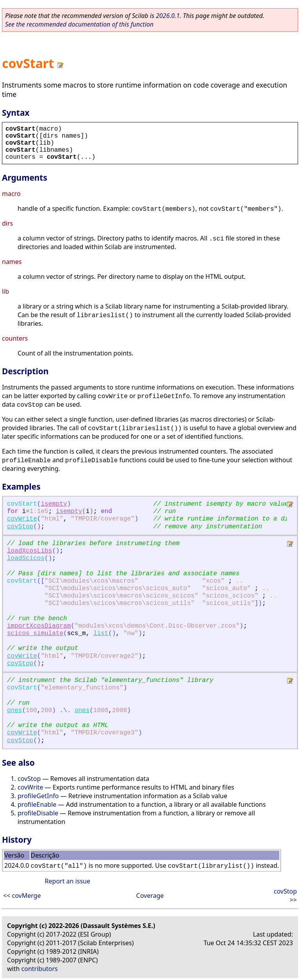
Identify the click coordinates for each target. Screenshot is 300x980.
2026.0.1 (168, 16)
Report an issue (68, 881)
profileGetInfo (38, 796)
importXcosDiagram (39, 626)
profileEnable (37, 804)
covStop (20, 527)
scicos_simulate (35, 634)
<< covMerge (22, 896)
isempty (54, 504)
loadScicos (26, 558)
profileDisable (38, 813)
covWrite (22, 519)
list (101, 634)
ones (14, 711)
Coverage (150, 896)
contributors (40, 969)
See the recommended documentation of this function (79, 24)
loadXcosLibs (29, 551)
